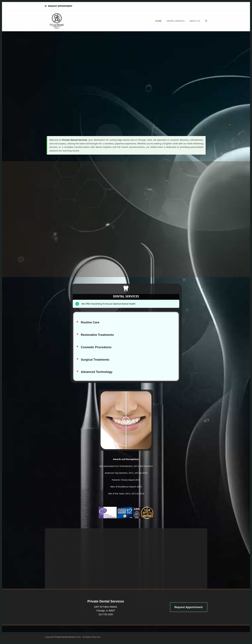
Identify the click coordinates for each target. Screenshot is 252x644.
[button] (206, 21)
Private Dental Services (65, 637)
